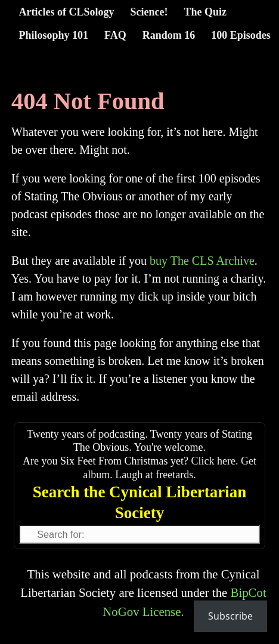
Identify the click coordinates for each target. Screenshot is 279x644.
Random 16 (169, 35)
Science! (149, 12)
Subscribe (230, 616)
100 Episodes (241, 35)
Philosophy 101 (54, 35)
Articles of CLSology (67, 12)
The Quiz (205, 12)
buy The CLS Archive (202, 261)
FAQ (115, 35)
